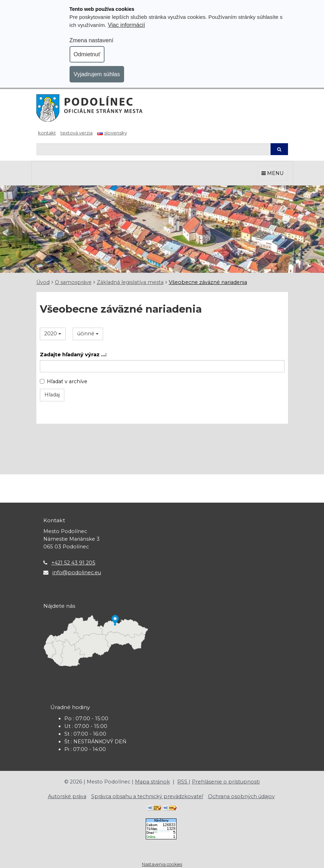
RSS (183, 782)
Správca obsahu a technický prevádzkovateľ (147, 796)
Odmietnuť (87, 54)
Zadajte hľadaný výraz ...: (73, 355)
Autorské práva (67, 796)
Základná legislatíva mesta (130, 282)
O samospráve (73, 282)
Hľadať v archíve (64, 381)
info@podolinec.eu (77, 572)
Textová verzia (77, 133)
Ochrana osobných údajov (241, 796)
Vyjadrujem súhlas (97, 74)
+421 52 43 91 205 (73, 563)
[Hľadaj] (153, 149)
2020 (53, 334)
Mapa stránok (152, 782)
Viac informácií (126, 25)
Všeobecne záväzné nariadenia (208, 282)
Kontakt (47, 133)
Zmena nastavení (92, 40)
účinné (88, 334)
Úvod (43, 282)
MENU (273, 173)
